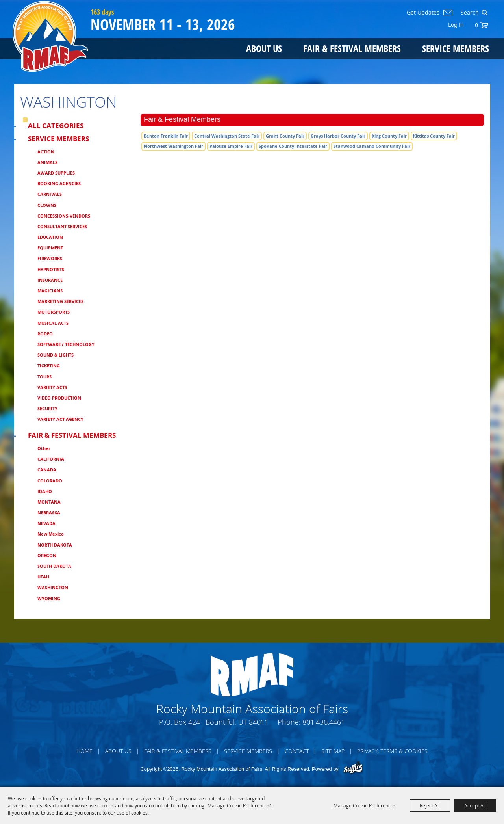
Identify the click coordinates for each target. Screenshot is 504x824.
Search (485, 13)
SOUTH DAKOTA (54, 566)
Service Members (456, 48)
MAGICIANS (50, 291)
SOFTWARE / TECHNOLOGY (66, 344)
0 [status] (476, 25)
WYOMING (49, 598)
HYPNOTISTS (51, 269)
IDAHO (45, 491)
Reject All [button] (430, 805)
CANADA (47, 470)
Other (44, 448)
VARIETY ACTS (52, 387)
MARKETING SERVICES (60, 301)
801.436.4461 (324, 722)
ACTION (46, 152)
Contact (297, 751)
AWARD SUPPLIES (56, 173)
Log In (456, 25)
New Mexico (51, 534)
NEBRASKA (49, 512)
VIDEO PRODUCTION (59, 398)
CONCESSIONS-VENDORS (64, 216)
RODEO (45, 334)
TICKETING (49, 365)
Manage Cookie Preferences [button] (365, 805)
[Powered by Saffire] (353, 768)
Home (84, 751)
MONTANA (49, 502)
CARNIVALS (50, 194)
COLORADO (50, 481)
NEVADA (46, 523)
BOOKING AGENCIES (59, 183)
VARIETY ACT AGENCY (60, 419)
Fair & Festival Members (352, 48)
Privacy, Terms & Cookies (392, 751)
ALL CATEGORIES (56, 126)
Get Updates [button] (423, 13)
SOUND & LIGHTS (56, 355)
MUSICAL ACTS (53, 323)
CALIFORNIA (51, 459)
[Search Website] (469, 13)
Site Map (333, 751)
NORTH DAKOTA (55, 545)
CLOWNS (47, 205)
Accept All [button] (475, 805)
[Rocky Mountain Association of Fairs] (51, 36)
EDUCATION (50, 237)
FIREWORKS (50, 258)
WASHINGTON (53, 587)
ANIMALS (47, 162)
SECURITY (47, 408)
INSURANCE (50, 280)
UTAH (43, 577)
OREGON (47, 555)
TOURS (44, 377)
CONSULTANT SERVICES (62, 226)
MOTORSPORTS (54, 312)
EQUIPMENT (50, 248)
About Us (264, 48)
